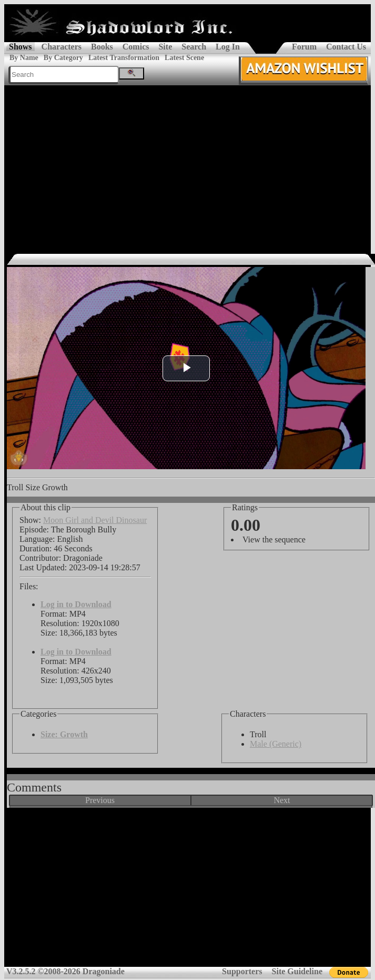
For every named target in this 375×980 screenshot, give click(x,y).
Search (194, 47)
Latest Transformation (124, 58)
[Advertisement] (188, 164)
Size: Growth (64, 734)
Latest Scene (184, 58)
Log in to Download (76, 604)
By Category (63, 58)
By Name (24, 58)
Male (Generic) (276, 744)
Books (102, 47)
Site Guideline (297, 971)
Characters (62, 47)
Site (165, 47)
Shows (21, 47)
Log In (228, 47)
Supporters (242, 971)
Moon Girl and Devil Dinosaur (95, 520)
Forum (304, 47)
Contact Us (346, 47)
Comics (136, 47)
